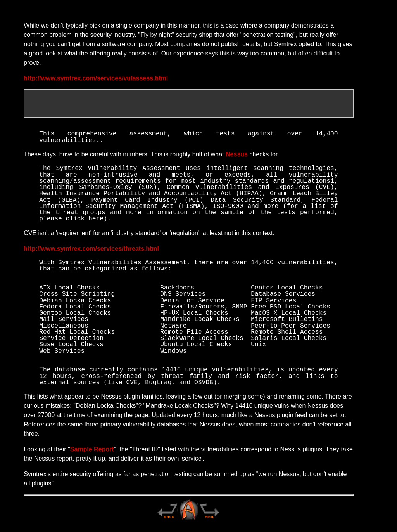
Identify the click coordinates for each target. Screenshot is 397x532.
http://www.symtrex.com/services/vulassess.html (96, 78)
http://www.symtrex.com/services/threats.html (91, 250)
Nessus (237, 155)
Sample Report (92, 450)
